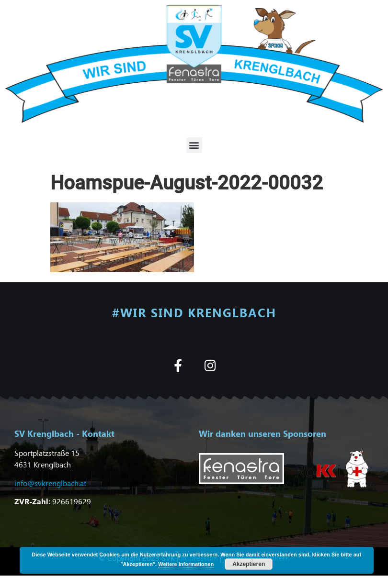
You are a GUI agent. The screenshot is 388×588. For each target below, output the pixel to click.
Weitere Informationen (186, 564)
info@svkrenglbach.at (50, 483)
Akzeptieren (249, 564)
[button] (194, 145)
